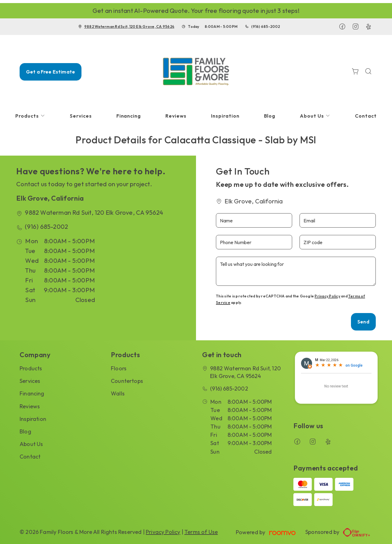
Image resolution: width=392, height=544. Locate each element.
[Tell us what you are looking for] (296, 271)
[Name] (254, 220)
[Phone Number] (254, 242)
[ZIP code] (338, 242)
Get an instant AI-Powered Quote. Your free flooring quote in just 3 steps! (196, 11)
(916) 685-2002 (266, 26)
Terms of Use (201, 532)
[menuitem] (30, 116)
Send (363, 322)
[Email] (338, 220)
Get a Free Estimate (51, 72)
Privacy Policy (327, 296)
